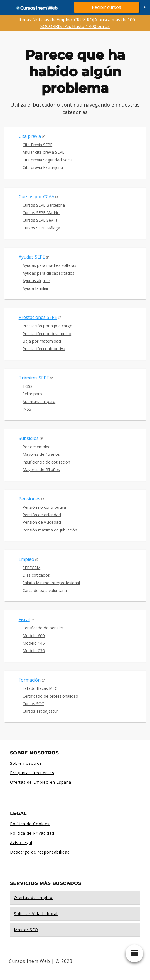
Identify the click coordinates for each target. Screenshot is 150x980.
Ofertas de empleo (33, 897)
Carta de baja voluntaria (45, 590)
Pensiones (29, 499)
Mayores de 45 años (41, 454)
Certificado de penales (43, 628)
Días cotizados (36, 575)
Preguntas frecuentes (32, 773)
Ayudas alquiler (36, 281)
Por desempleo (37, 447)
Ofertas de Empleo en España (41, 782)
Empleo (26, 559)
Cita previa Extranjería (43, 167)
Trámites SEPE (34, 378)
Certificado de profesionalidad (50, 696)
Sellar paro (32, 394)
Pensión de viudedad (42, 522)
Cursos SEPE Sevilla (40, 220)
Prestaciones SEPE (38, 317)
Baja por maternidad (42, 341)
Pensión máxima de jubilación (50, 530)
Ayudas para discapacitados (48, 273)
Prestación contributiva (44, 349)
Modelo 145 (34, 643)
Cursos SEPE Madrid (41, 213)
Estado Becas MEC (40, 688)
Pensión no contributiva (44, 507)
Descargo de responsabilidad (40, 852)
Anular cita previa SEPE (43, 152)
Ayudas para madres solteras (49, 265)
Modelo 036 (34, 651)
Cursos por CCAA (36, 197)
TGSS (28, 386)
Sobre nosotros (26, 763)
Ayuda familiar (35, 288)
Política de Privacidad (32, 833)
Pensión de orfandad (42, 515)
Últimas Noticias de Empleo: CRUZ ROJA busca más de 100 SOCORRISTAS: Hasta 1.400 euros (75, 23)
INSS (27, 409)
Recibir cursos (106, 7)
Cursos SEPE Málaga (41, 228)
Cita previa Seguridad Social (48, 160)
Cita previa (30, 136)
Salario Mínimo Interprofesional (51, 583)
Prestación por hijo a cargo (47, 326)
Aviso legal (21, 843)
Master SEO (26, 930)
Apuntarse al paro (39, 402)
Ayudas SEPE (32, 257)
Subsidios (29, 438)
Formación (30, 680)
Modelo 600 (34, 636)
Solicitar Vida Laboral (36, 914)
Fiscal (24, 619)
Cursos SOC (33, 704)
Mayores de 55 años (41, 469)
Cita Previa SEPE (37, 145)
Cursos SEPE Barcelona (44, 205)
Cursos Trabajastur (40, 711)
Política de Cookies (30, 824)
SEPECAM (31, 568)
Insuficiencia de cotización (46, 462)
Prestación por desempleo (47, 334)
